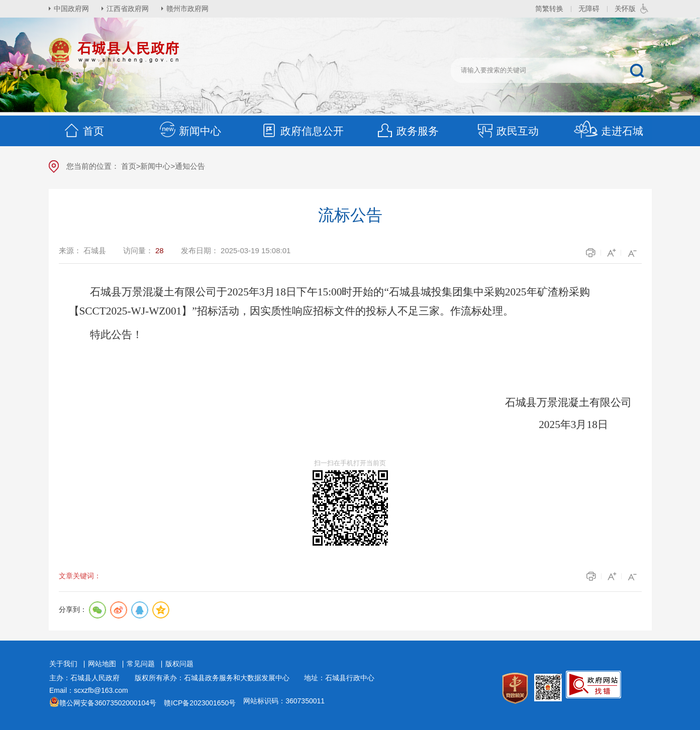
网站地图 (102, 664)
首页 (83, 131)
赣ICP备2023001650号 (200, 703)
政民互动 (508, 131)
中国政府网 (71, 9)
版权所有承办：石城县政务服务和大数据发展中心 (216, 678)
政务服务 (408, 131)
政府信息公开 (302, 131)
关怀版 (625, 9)
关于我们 (63, 664)
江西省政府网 (128, 9)
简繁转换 (549, 9)
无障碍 (589, 9)
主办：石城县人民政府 (88, 678)
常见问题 (141, 664)
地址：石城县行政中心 (339, 678)
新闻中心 (190, 131)
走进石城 (608, 131)
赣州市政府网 (187, 9)
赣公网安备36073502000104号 (108, 703)
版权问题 (179, 664)
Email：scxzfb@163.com (89, 690)
